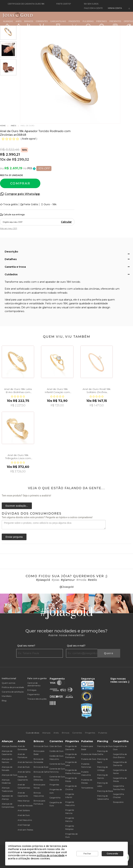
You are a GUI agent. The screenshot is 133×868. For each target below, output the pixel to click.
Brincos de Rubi (41, 767)
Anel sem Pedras (25, 830)
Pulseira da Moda (89, 754)
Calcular (66, 222)
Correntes (42, 24)
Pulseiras (88, 24)
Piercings (101, 24)
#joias (55, 580)
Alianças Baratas (9, 746)
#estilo (92, 580)
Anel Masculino (25, 820)
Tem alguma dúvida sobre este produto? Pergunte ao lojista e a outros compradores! (47, 517)
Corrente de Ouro (57, 764)
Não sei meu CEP (9, 228)
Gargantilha (55, 798)
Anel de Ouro (24, 815)
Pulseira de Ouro (89, 759)
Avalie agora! (29, 139)
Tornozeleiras (87, 788)
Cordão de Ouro (56, 751)
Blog (4, 701)
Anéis (19, 24)
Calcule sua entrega (12, 215)
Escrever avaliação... (17, 506)
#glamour (68, 580)
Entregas (32, 690)
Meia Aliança (24, 801)
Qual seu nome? (26, 646)
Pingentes (74, 24)
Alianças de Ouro (9, 775)
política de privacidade (51, 855)
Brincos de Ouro (41, 746)
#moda (81, 580)
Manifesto (7, 696)
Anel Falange (24, 825)
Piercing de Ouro (105, 746)
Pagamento (33, 694)
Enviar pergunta (14, 537)
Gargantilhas (58, 24)
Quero (109, 653)
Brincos (29, 24)
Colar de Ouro (56, 746)
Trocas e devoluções (37, 699)
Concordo (112, 854)
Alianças (8, 24)
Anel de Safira (24, 772)
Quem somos (8, 683)
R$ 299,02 (21, 159)
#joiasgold (43, 580)
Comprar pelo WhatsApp (22, 194)
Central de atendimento (34, 684)
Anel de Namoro (25, 762)
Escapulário (118, 802)
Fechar (87, 854)
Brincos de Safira (41, 772)
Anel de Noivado (25, 806)
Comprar (20, 183)
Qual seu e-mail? (76, 646)
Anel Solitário (24, 810)
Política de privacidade (13, 687)
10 (3, 159)
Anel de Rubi (24, 767)
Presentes (115, 24)
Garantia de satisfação (13, 692)
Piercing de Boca (105, 791)
